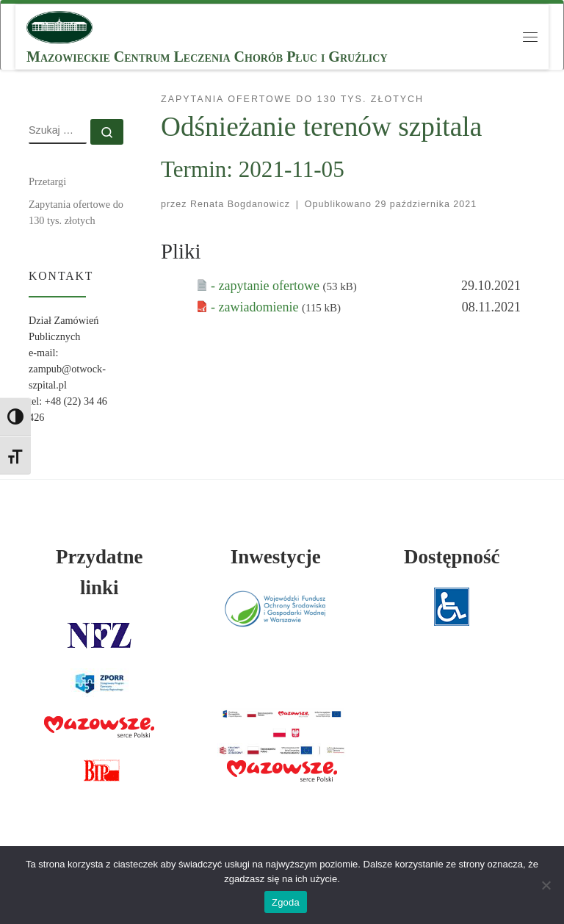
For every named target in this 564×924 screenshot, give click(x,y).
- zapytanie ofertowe (267, 286)
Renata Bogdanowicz (240, 204)
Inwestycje (276, 557)
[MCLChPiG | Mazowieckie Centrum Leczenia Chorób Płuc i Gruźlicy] (59, 26)
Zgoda (286, 902)
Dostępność (452, 557)
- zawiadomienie (256, 307)
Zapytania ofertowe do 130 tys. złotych (76, 212)
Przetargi (47, 181)
